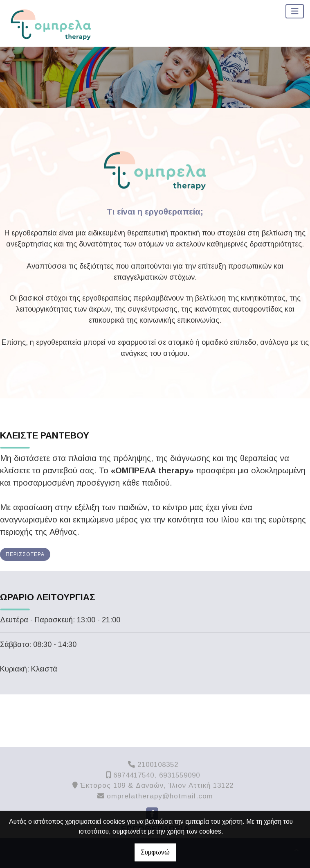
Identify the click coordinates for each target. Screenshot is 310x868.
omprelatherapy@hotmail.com (160, 796)
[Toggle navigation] (295, 11)
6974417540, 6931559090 (157, 775)
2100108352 (158, 765)
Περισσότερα (25, 554)
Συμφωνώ (155, 852)
